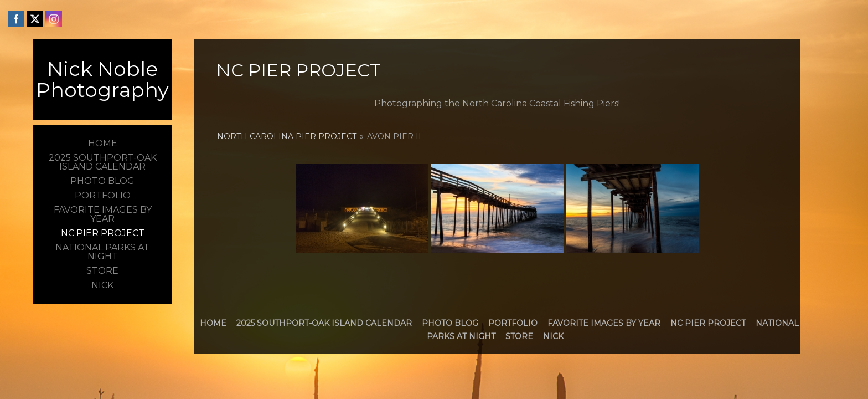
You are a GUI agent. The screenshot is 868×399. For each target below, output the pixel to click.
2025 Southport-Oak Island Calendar (324, 323)
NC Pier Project (708, 323)
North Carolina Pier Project (287, 136)
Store (519, 336)
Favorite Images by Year (604, 323)
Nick (553, 336)
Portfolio (513, 323)
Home (213, 323)
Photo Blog (450, 323)
